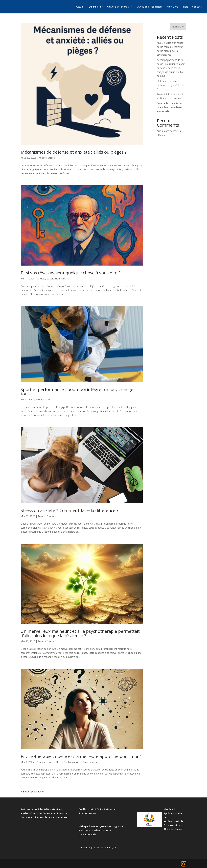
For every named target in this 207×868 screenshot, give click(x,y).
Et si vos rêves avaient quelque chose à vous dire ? (71, 273)
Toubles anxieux (73, 762)
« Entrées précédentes (33, 792)
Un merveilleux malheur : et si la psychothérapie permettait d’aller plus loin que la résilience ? (80, 633)
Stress (51, 158)
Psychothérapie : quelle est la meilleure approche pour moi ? (81, 756)
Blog (185, 7)
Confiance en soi (45, 762)
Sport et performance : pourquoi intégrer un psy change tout (77, 392)
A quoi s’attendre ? (118, 7)
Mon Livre (172, 7)
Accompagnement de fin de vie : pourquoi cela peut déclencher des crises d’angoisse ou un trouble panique (171, 68)
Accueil (80, 7)
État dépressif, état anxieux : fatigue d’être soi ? (171, 85)
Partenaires (62, 817)
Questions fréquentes (150, 7)
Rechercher (178, 27)
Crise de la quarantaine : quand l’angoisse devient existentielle (170, 107)
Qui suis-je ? (96, 7)
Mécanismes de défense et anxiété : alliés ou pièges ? (74, 152)
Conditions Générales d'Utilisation (49, 813)
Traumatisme (62, 279)
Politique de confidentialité (35, 809)
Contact (197, 7)
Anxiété (43, 158)
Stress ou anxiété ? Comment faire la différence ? (70, 510)
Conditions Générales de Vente (37, 817)
